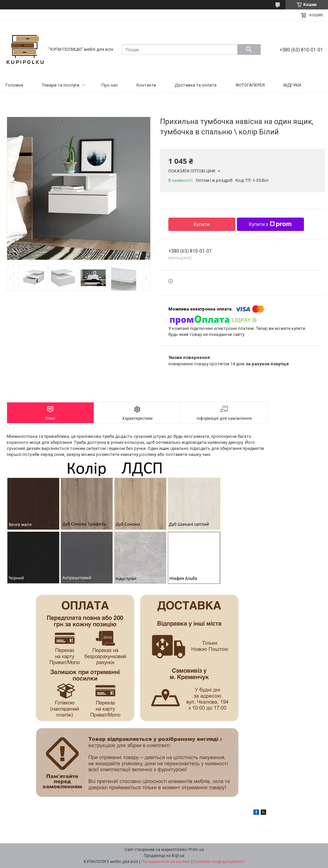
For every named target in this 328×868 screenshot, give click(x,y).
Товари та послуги (61, 85)
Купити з (270, 224)
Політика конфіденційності (219, 862)
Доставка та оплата (196, 85)
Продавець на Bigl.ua (164, 856)
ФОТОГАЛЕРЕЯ (250, 85)
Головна (14, 85)
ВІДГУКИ (292, 85)
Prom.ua (196, 850)
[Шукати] (249, 49)
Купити (202, 224)
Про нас (110, 85)
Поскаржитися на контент (166, 862)
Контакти (146, 85)
